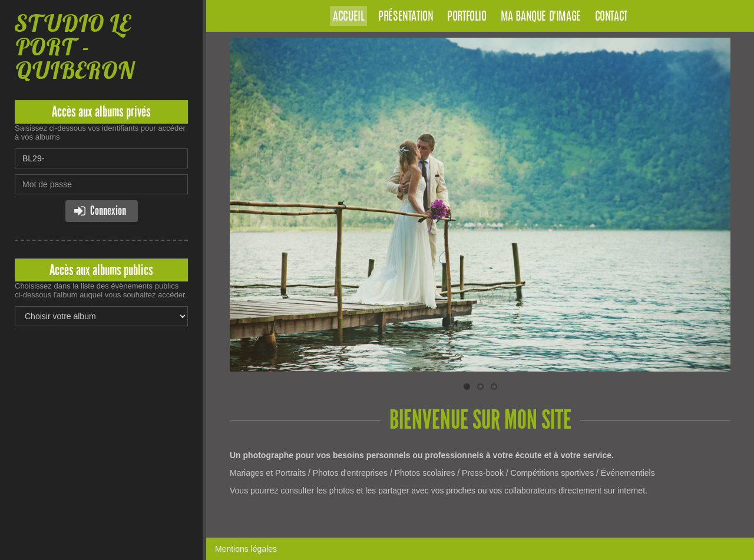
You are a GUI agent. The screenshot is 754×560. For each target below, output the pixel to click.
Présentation (406, 17)
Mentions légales (246, 549)
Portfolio (467, 17)
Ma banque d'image (541, 17)
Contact (611, 17)
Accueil (348, 17)
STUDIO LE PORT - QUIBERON (75, 47)
